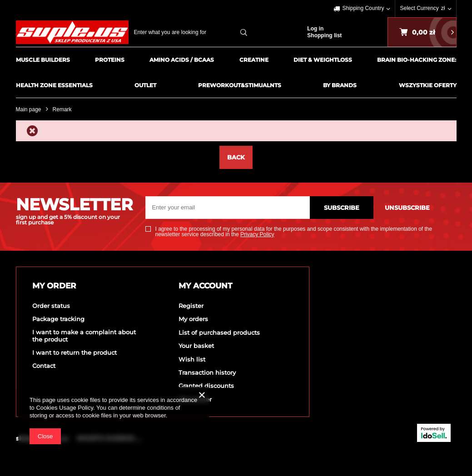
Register (191, 306)
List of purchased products (219, 333)
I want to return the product (75, 353)
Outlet (145, 85)
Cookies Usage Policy (64, 408)
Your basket (196, 346)
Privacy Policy (257, 234)
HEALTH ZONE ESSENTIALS (54, 85)
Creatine (254, 60)
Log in (315, 29)
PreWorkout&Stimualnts (240, 85)
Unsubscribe (407, 208)
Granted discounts (206, 386)
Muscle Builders (43, 60)
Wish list (192, 359)
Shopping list (324, 35)
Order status (51, 306)
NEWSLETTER (74, 211)
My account (206, 286)
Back (236, 157)
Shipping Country (363, 8)
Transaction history (207, 373)
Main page (29, 109)
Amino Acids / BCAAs (182, 60)
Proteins (110, 60)
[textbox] (193, 32)
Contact (44, 366)
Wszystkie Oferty (428, 85)
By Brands (340, 85)
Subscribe (342, 208)
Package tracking (58, 319)
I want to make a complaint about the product (84, 336)
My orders (193, 319)
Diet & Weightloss (323, 60)
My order (54, 286)
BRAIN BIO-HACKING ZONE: (417, 60)
